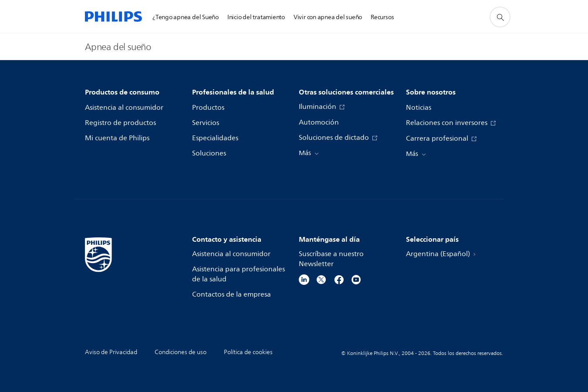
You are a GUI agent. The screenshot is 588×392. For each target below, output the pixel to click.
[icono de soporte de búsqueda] (500, 17)
